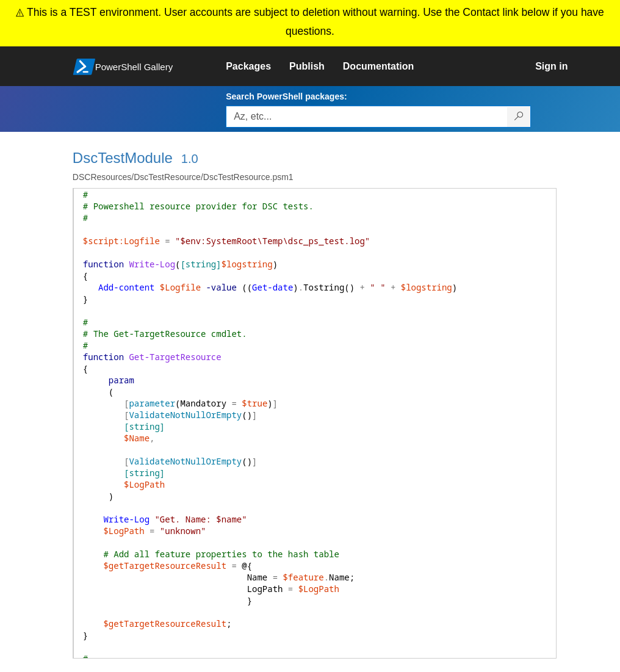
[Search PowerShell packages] (519, 117)
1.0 (190, 159)
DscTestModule (123, 158)
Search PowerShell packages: (286, 96)
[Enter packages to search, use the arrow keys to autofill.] (367, 117)
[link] (258, 67)
